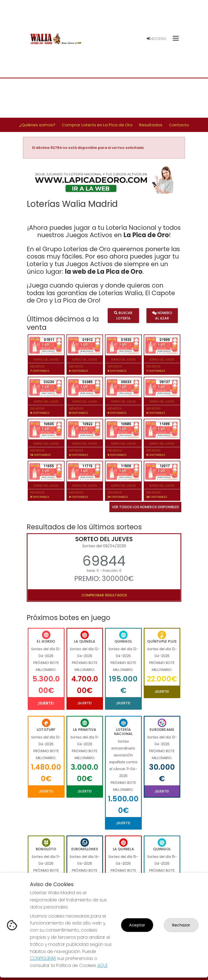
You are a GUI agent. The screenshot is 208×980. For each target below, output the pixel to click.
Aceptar (137, 925)
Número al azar (162, 316)
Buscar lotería (123, 316)
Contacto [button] (179, 125)
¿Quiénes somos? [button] (37, 125)
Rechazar (181, 925)
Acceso (156, 39)
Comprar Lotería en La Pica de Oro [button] (97, 125)
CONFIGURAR (43, 958)
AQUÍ (102, 965)
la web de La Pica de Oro (104, 272)
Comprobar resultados (104, 595)
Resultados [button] (151, 125)
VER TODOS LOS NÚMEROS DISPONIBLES (145, 507)
